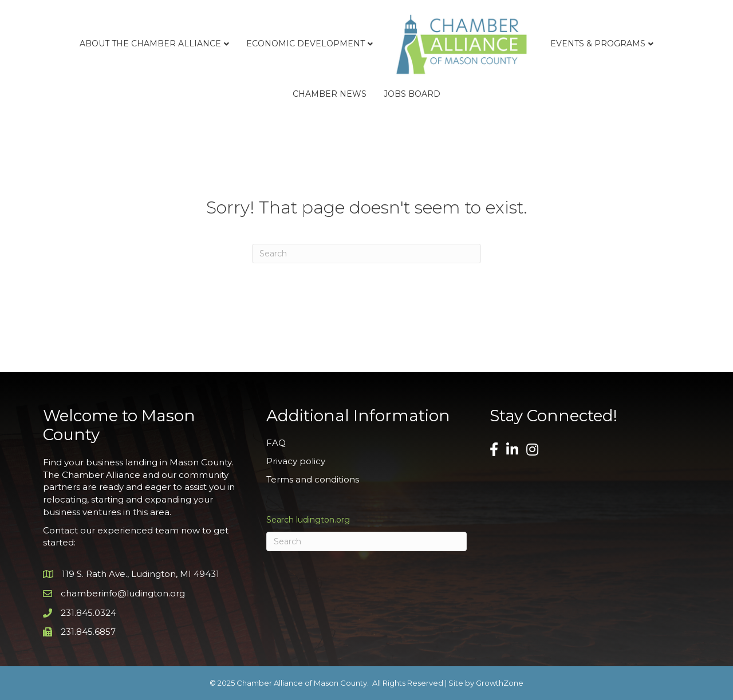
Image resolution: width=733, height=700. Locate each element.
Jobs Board (412, 94)
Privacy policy (296, 461)
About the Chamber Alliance (150, 43)
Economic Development (306, 43)
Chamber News (330, 94)
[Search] (366, 254)
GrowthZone (500, 683)
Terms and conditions (313, 479)
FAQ (276, 443)
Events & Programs (598, 43)
